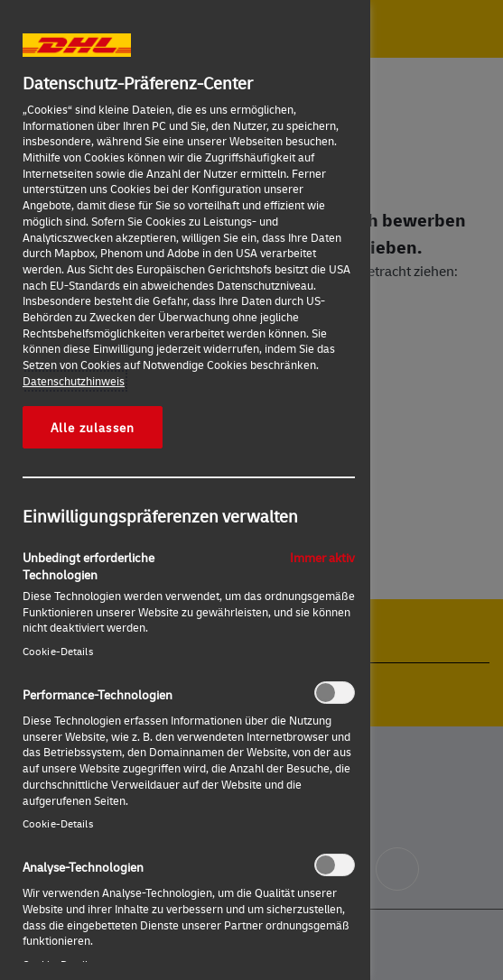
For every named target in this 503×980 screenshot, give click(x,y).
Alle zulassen (93, 427)
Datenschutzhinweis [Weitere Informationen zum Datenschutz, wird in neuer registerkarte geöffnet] (74, 381)
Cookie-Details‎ (58, 651)
